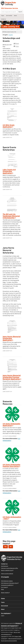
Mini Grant (9, 126)
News (2, 589)
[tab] (12, 32)
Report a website (7, 570)
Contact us (3, 19)
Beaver (5, 593)
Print (17, 46)
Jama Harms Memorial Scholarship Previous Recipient (12, 377)
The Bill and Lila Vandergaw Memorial (11, 216)
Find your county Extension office (10, 568)
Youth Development (15, 23)
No (11, 547)
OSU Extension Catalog (7, 581)
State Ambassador (12, 425)
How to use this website (7, 574)
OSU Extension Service (9, 8)
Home (3, 598)
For (6, 613)
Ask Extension (5, 566)
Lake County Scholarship (9, 171)
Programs (4, 23)
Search (20, 12)
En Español (6, 577)
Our (5, 587)
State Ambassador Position (12, 465)
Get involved (9, 16)
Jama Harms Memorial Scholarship (12, 338)
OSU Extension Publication (10, 583)
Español (11, 35)
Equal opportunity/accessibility (9, 641)
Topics (3, 16)
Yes (5, 547)
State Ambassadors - (12, 518)
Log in (3, 616)
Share (16, 43)
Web (15, 639)
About (15, 16)
